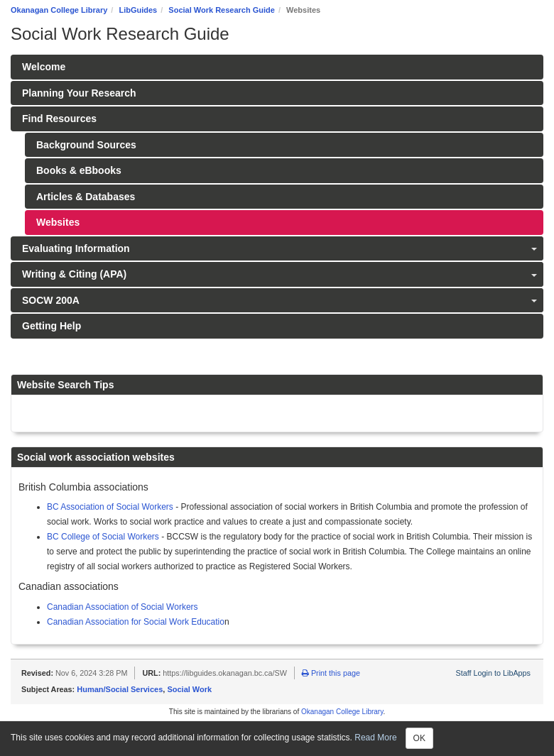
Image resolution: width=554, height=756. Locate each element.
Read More (375, 738)
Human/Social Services (120, 689)
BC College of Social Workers (103, 537)
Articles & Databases (86, 197)
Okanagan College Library (59, 10)
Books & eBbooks (79, 170)
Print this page (331, 673)
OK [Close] (419, 738)
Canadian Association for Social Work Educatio (136, 622)
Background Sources (86, 145)
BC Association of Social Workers (110, 507)
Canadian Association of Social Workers (123, 607)
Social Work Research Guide (222, 10)
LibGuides (138, 10)
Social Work (189, 689)
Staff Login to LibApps (493, 673)
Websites (58, 222)
